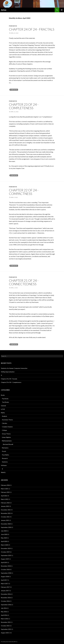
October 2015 (5, 626)
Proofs (4, 451)
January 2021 (5, 520)
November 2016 (6, 598)
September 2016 (6, 605)
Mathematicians (7, 441)
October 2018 (5, 569)
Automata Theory (7, 420)
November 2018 (6, 566)
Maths (3, 413)
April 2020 (4, 541)
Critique (4, 430)
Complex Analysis (7, 427)
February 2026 (5, 485)
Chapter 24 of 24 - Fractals (32, 29)
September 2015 (6, 629)
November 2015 (6, 622)
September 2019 (6, 555)
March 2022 (5, 499)
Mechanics (5, 448)
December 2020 (6, 524)
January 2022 (5, 506)
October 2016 (5, 601)
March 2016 (5, 619)
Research (5, 458)
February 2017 (5, 587)
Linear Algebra (6, 437)
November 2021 (6, 513)
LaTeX (3, 409)
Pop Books (5, 399)
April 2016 (4, 615)
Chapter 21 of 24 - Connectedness (24, 282)
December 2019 (6, 548)
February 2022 (5, 503)
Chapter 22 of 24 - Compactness (24, 192)
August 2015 (5, 633)
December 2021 (6, 510)
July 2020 (4, 531)
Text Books (5, 402)
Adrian (4, 10)
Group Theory (6, 434)
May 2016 (4, 612)
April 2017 (4, 580)
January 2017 (5, 591)
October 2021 (5, 517)
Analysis (4, 416)
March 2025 (5, 489)
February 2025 (5, 492)
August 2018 (5, 577)
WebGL (3, 472)
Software (4, 465)
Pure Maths (13, 26)
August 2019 (5, 559)
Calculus (5, 423)
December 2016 (6, 594)
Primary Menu (62, 10)
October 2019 (5, 552)
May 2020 (4, 538)
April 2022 (4, 496)
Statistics (5, 462)
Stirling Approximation (8, 372)
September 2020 (6, 527)
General (3, 406)
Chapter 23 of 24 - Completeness (24, 106)
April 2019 (4, 562)
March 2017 (5, 584)
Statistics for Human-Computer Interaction (14, 368)
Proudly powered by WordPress (9, 642)
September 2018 (6, 573)
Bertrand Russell (8, 444)
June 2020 (4, 534)
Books (3, 395)
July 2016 (4, 608)
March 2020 (5, 545)
